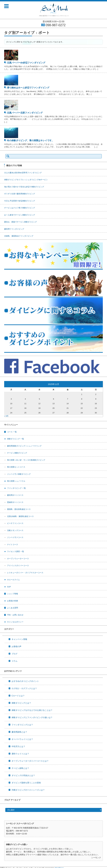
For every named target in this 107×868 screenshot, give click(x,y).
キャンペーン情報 (19, 639)
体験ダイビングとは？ (21, 703)
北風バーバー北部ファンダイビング (25, 113)
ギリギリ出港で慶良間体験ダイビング (20, 194)
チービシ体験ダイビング (17, 453)
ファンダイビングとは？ (22, 725)
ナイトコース (13, 544)
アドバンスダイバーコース (18, 566)
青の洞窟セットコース (16, 467)
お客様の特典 (13, 601)
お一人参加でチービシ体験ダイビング (20, 215)
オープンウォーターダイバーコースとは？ (30, 761)
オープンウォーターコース (18, 559)
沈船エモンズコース (15, 530)
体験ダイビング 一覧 (16, 439)
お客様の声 (16, 646)
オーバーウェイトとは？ (22, 739)
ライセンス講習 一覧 (16, 551)
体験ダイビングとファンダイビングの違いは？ (32, 717)
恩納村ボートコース (15, 502)
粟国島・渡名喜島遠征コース (19, 509)
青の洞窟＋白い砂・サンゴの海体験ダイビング (26, 460)
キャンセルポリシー (15, 622)
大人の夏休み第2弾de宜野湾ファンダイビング (23, 173)
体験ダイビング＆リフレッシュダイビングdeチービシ (26, 180)
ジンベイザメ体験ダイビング (19, 474)
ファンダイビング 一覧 (16, 488)
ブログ (14, 654)
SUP (9, 587)
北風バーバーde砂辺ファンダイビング (26, 63)
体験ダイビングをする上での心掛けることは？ (32, 710)
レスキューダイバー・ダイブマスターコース (25, 573)
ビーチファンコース (15, 523)
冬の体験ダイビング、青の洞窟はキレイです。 (30, 140)
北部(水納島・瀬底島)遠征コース (20, 516)
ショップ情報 (13, 594)
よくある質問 (13, 608)
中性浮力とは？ (18, 746)
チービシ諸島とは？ (20, 768)
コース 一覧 (12, 432)
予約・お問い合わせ (15, 615)
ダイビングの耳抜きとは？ (23, 775)
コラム (14, 661)
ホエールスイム (13, 580)
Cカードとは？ (18, 696)
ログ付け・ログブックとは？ (24, 688)
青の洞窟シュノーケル (16, 481)
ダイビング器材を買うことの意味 (26, 783)
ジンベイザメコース (15, 537)
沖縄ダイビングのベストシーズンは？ (28, 790)
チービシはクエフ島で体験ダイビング (20, 208)
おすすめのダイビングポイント (25, 681)
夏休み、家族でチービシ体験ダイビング (20, 222)
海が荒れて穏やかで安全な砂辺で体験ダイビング (24, 187)
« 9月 (6, 416)
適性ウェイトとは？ (20, 754)
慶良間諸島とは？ (19, 732)
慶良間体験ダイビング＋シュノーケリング (24, 446)
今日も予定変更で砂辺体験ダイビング (20, 201)
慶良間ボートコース (15, 495)
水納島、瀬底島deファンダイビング (19, 236)
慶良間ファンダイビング (14, 229)
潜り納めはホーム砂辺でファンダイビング (28, 88)
